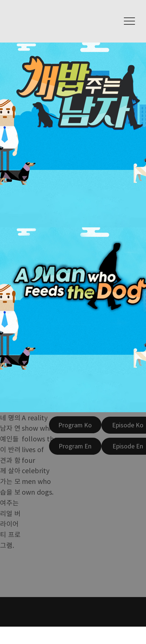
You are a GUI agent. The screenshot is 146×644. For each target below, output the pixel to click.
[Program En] (75, 446)
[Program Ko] (75, 425)
